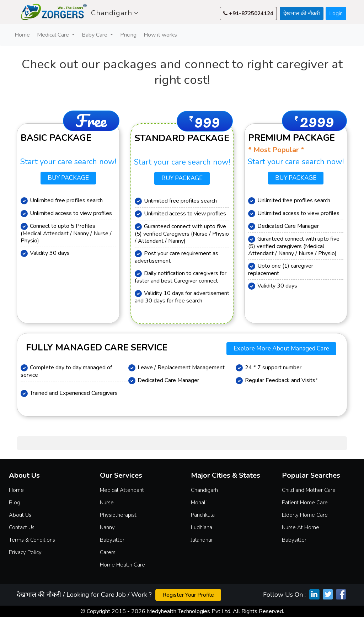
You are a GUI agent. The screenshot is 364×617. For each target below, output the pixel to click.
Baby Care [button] (95, 35)
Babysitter (112, 540)
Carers (108, 552)
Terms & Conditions (32, 540)
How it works (160, 35)
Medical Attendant (122, 490)
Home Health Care (122, 565)
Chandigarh (115, 13)
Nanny (107, 527)
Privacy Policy (25, 552)
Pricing (128, 35)
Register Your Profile (188, 595)
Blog (15, 503)
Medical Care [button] (54, 35)
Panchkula (203, 515)
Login (336, 14)
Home (23, 35)
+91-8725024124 (248, 14)
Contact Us (22, 527)
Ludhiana (202, 527)
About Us (20, 515)
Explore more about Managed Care (281, 348)
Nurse (107, 503)
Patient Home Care (305, 503)
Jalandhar (202, 540)
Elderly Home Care (305, 515)
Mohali (199, 503)
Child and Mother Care (309, 490)
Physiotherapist (118, 515)
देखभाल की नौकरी (302, 14)
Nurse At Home (301, 527)
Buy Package (68, 178)
